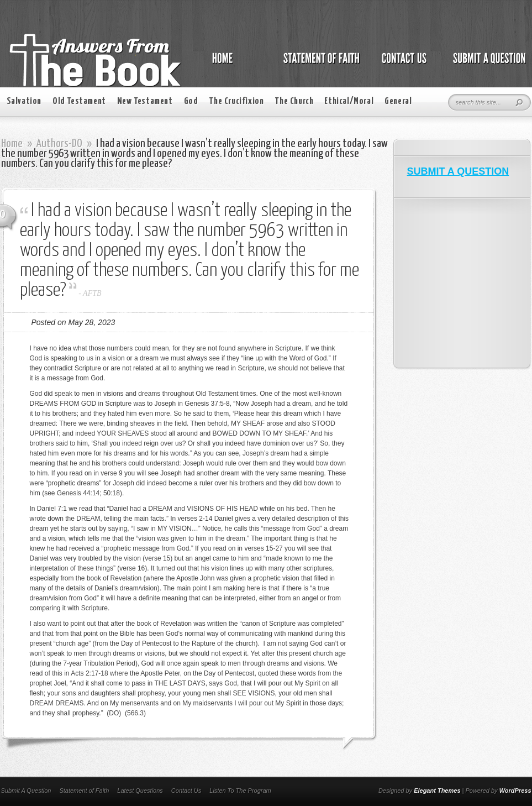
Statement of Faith (84, 791)
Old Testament (79, 101)
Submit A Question (26, 791)
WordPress (515, 791)
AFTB (92, 293)
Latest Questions (140, 791)
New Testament (145, 101)
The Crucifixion (236, 101)
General (398, 101)
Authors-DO (59, 144)
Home (12, 144)
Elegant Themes (437, 791)
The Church (294, 101)
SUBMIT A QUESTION (458, 171)
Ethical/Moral (349, 101)
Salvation (24, 101)
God (191, 101)
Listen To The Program (240, 791)
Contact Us (186, 791)
